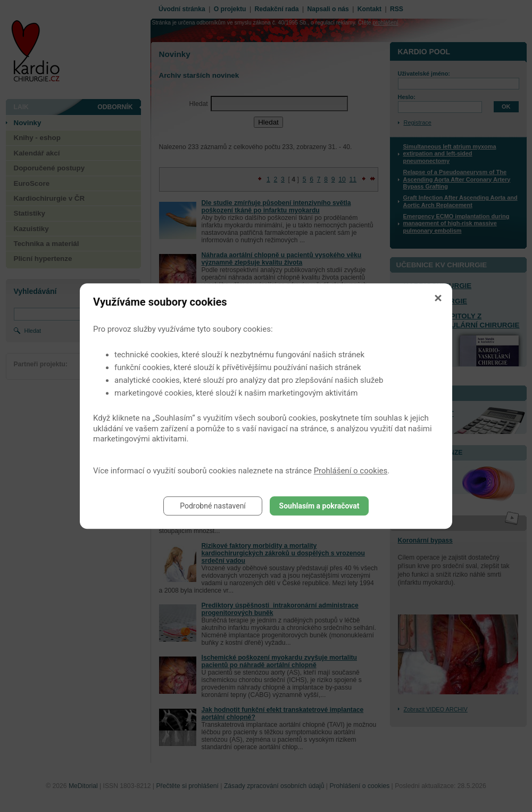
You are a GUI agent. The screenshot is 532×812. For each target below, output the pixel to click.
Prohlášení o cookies (351, 471)
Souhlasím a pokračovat (319, 506)
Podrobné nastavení (213, 506)
